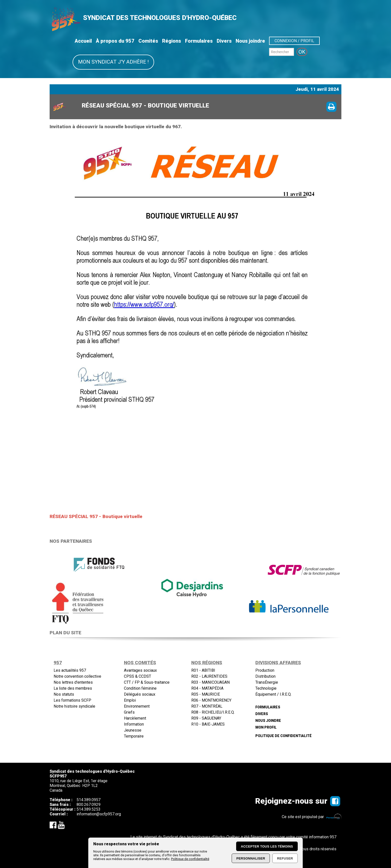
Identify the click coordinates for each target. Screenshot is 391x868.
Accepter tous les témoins (267, 846)
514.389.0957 (89, 800)
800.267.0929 (89, 805)
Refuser (285, 858)
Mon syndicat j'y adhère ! (113, 62)
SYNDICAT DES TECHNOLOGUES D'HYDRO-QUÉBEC (160, 18)
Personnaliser (251, 858)
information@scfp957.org (99, 814)
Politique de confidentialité (190, 859)
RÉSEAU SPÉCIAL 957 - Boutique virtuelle (96, 516)
